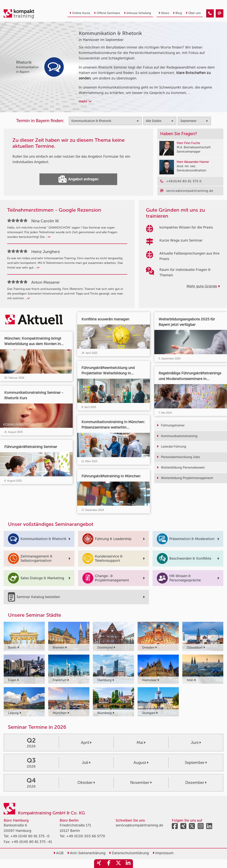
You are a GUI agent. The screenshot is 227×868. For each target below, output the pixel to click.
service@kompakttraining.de (139, 825)
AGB (58, 853)
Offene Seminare (107, 13)
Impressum (163, 853)
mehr (85, 101)
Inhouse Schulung (138, 13)
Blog (177, 13)
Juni (196, 743)
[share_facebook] (109, 864)
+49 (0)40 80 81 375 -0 (30, 836)
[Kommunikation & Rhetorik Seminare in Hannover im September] (210, 13)
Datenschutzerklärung (129, 853)
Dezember (196, 783)
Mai (141, 743)
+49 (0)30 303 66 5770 (86, 836)
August (141, 763)
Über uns (193, 13)
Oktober (86, 783)
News (164, 13)
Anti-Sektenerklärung (86, 853)
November (141, 783)
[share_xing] (99, 864)
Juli (86, 763)
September (196, 763)
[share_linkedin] (128, 864)
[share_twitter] (118, 864)
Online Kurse (80, 13)
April (86, 743)
